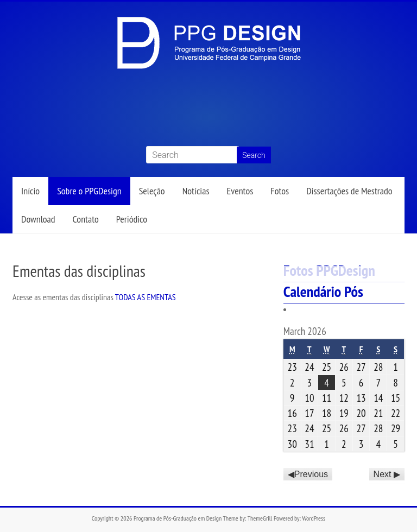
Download (38, 219)
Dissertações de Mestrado (349, 191)
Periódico (132, 219)
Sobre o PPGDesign (89, 191)
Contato (86, 219)
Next (383, 474)
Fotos (280, 191)
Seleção (152, 191)
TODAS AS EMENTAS (146, 297)
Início (30, 191)
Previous (311, 474)
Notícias (196, 191)
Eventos (240, 191)
